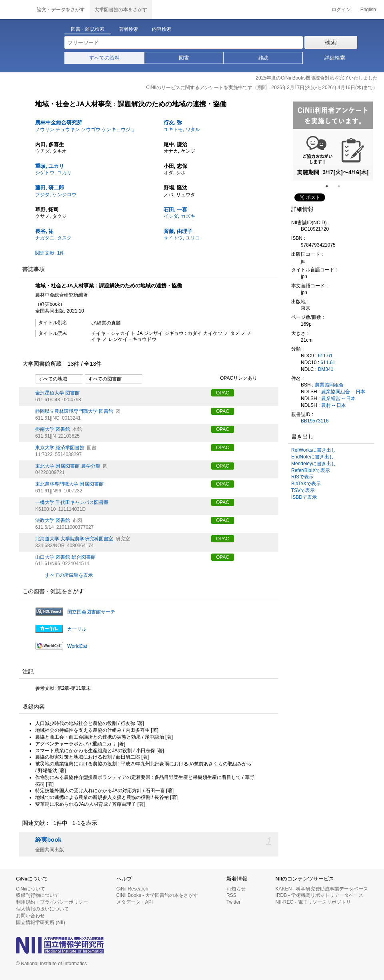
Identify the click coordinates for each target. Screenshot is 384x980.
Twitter (233, 902)
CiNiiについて (31, 889)
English (368, 10)
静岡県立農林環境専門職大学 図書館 (74, 411)
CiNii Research (132, 889)
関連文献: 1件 (50, 253)
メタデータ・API (135, 902)
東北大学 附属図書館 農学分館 (68, 466)
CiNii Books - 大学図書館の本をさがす (157, 895)
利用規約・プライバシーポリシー (52, 902)
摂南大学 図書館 (53, 429)
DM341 (326, 369)
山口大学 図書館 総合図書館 (65, 557)
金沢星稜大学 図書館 (57, 393)
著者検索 (128, 29)
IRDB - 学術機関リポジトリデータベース (319, 895)
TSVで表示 (303, 490)
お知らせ (236, 889)
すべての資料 (104, 58)
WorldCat (77, 646)
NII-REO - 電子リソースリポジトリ (313, 902)
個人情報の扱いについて (42, 909)
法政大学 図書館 (53, 520)
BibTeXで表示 (306, 484)
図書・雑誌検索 (88, 29)
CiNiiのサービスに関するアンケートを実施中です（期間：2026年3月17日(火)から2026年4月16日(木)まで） (262, 88)
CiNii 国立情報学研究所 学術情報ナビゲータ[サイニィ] (16, 10)
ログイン (341, 10)
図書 (184, 58)
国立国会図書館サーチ (91, 612)
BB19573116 (315, 421)
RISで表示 (302, 477)
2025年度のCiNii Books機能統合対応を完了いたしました (317, 78)
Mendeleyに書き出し (314, 464)
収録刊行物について (38, 895)
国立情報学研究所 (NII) (41, 922)
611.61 (325, 356)
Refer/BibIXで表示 (311, 470)
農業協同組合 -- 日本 (343, 392)
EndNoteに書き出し (313, 457)
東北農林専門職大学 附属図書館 (69, 484)
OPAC (223, 393)
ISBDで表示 (304, 497)
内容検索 (162, 29)
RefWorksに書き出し (314, 450)
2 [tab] (342, 186)
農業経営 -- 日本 (339, 398)
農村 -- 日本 (334, 405)
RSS (231, 895)
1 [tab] (330, 186)
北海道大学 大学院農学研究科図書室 (74, 539)
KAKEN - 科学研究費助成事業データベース (322, 889)
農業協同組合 (329, 385)
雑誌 (263, 58)
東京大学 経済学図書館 (60, 448)
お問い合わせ (30, 916)
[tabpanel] (333, 141)
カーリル (77, 629)
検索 (331, 42)
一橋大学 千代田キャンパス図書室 (72, 502)
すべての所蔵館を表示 (69, 575)
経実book (48, 840)
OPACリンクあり (234, 378)
